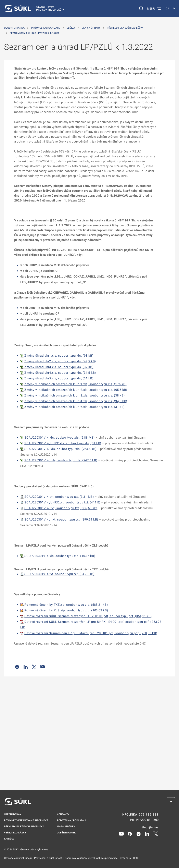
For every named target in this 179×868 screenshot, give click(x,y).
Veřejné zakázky (15, 833)
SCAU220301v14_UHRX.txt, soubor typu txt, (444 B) (62, 502)
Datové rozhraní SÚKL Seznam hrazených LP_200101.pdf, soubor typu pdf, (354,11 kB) (88, 616)
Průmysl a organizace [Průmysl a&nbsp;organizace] (46, 28)
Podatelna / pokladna (72, 820)
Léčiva (71, 28)
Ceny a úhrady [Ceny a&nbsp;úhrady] (91, 28)
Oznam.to (126, 858)
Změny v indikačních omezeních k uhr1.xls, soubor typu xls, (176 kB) (75, 384)
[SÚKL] (34, 9)
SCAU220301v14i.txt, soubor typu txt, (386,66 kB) (61, 508)
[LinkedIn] (147, 834)
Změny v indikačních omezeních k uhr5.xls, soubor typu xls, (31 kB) (75, 407)
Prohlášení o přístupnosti (49, 858)
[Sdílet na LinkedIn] (26, 667)
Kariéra (9, 839)
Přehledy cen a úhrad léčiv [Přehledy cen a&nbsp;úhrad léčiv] (125, 28)
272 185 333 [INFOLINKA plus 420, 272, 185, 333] (149, 815)
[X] (156, 834)
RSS (135, 858)
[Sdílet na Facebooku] (17, 667)
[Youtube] (121, 834)
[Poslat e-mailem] (43, 667)
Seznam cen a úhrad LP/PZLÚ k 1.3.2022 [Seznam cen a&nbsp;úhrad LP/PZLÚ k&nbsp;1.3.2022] (35, 33)
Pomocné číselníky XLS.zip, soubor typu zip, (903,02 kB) (66, 610)
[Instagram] (139, 834)
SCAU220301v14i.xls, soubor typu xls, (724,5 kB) (60, 449)
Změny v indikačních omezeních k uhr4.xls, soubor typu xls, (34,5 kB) (76, 401)
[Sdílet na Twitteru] (34, 667)
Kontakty (63, 814)
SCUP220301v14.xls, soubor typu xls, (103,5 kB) (60, 556)
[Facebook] (130, 834)
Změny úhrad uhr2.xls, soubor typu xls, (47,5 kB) (60, 361)
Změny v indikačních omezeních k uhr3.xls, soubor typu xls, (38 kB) (75, 395)
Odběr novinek (66, 833)
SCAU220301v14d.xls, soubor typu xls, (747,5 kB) (61, 460)
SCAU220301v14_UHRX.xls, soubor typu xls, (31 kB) (63, 443)
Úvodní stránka (14, 28)
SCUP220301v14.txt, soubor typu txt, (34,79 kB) (59, 574)
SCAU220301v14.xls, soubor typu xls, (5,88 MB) (60, 438)
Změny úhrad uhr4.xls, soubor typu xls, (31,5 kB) (60, 373)
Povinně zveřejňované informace (26, 820)
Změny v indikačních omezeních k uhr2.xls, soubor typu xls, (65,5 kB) (76, 390)
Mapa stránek (66, 827)
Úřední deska (12, 814)
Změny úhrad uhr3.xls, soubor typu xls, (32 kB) (59, 367)
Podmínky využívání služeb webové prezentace (92, 858)
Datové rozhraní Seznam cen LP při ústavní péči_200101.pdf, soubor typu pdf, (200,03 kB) (91, 633)
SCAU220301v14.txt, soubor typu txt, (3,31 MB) (59, 497)
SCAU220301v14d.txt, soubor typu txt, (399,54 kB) (61, 519)
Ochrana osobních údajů (18, 858)
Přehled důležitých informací (24, 827)
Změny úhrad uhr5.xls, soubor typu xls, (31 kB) (59, 378)
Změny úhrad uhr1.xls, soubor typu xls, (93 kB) (59, 356)
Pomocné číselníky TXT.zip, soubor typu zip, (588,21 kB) (66, 605)
